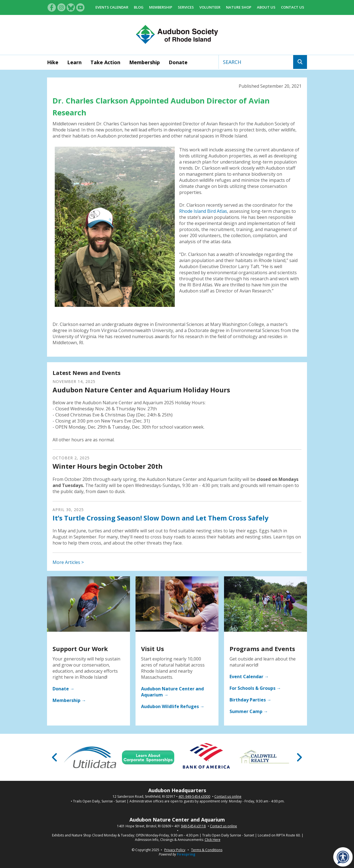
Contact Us (293, 7)
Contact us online (228, 797)
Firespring (186, 854)
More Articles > (68, 562)
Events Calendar (112, 7)
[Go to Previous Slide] (55, 757)
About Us (266, 7)
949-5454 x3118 (193, 826)
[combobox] (256, 62)
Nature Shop (239, 7)
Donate (178, 62)
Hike (53, 62)
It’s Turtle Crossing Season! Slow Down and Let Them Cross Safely (161, 518)
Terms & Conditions (207, 850)
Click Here (213, 840)
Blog (139, 7)
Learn (74, 62)
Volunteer (210, 7)
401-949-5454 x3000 (194, 797)
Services (186, 7)
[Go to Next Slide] (299, 757)
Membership (161, 7)
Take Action (105, 62)
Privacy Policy (175, 850)
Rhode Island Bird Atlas (203, 211)
